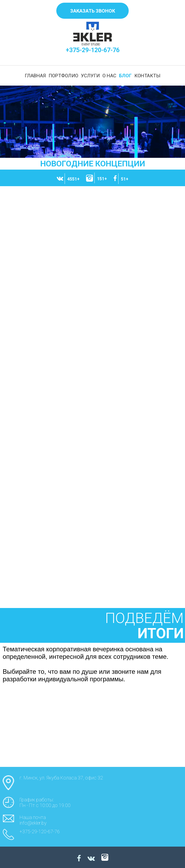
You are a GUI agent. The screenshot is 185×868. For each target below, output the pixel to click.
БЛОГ (125, 76)
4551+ (73, 179)
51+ (125, 179)
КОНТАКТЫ (147, 76)
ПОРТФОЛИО (63, 76)
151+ (102, 179)
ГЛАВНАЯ (35, 76)
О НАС (109, 76)
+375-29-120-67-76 (93, 50)
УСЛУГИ (90, 76)
